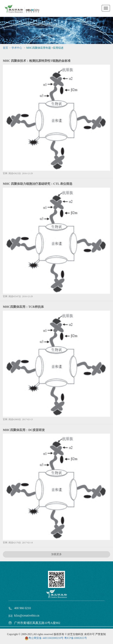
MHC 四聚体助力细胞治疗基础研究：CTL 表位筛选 (38, 184)
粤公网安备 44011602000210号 (46, 638)
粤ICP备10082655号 (76, 638)
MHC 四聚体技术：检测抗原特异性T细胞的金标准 (37, 61)
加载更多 (57, 554)
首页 (5, 48)
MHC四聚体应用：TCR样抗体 (23, 307)
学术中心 (17, 48)
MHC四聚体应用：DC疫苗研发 (24, 430)
